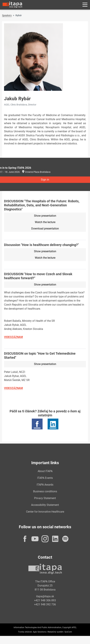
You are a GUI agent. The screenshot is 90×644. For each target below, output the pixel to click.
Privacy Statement (45, 498)
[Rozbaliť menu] (85, 5)
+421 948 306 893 (45, 600)
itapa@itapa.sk (45, 596)
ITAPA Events (45, 478)
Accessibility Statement (45, 505)
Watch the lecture (45, 222)
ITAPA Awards (45, 485)
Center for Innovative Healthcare (45, 512)
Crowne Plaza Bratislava (38, 172)
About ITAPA (45, 471)
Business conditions (45, 491)
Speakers (7, 15)
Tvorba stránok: (25, 632)
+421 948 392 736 (45, 604)
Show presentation (45, 216)
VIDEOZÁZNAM (13, 337)
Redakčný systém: (56, 632)
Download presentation (45, 229)
